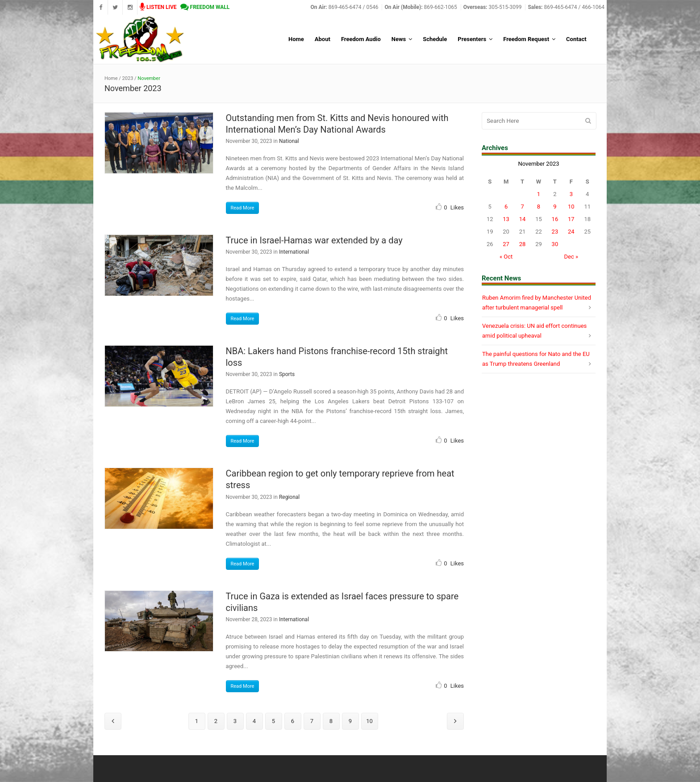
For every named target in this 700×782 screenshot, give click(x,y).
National (289, 141)
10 (369, 721)
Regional (289, 497)
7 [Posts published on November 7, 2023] (522, 207)
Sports (287, 374)
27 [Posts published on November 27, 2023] (506, 244)
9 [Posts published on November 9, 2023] (555, 207)
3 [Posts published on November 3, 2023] (571, 194)
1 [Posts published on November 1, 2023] (539, 194)
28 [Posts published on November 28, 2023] (523, 244)
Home (111, 78)
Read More (243, 208)
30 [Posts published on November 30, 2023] (555, 244)
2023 (128, 78)
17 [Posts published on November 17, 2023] (571, 219)
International (294, 252)
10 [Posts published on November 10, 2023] (571, 207)
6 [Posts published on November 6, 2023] (506, 207)
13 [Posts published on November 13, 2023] (506, 219)
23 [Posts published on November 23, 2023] (555, 232)
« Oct (506, 257)
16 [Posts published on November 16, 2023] (555, 219)
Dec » (571, 257)
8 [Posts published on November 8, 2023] (539, 207)
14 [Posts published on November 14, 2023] (523, 219)
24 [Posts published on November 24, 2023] (571, 232)
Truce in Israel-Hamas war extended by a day (314, 240)
